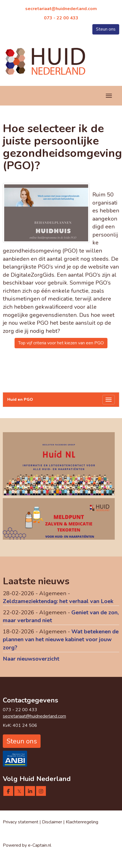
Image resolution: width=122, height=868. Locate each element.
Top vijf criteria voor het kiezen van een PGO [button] (61, 343)
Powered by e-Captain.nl (27, 845)
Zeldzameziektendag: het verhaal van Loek (58, 601)
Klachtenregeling (82, 822)
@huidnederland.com (61, 9)
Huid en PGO (20, 399)
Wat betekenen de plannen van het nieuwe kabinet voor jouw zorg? (61, 640)
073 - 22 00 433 (61, 18)
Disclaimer (53, 822)
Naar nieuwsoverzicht (31, 659)
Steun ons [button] (106, 29)
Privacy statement (21, 822)
